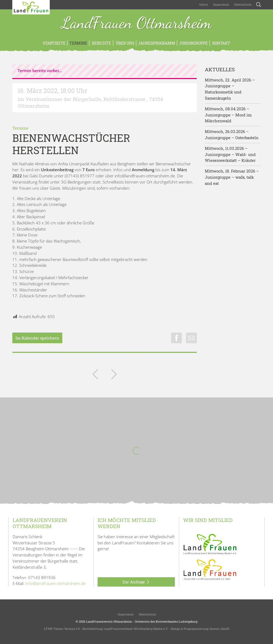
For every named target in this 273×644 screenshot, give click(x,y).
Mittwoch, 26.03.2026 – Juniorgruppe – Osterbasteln (232, 134)
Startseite (54, 43)
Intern (204, 4)
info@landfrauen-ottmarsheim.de (55, 583)
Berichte (101, 43)
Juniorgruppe (193, 43)
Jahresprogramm (157, 43)
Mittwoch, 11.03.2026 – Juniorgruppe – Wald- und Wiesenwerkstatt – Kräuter (230, 154)
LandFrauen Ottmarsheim (136, 24)
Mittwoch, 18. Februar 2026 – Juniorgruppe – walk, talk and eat (232, 177)
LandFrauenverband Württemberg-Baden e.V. (136, 629)
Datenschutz (243, 4)
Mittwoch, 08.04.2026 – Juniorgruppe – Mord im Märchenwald (228, 115)
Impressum (221, 4)
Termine (78, 43)
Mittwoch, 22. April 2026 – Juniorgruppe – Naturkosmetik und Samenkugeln (230, 89)
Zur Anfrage (136, 582)
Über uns (125, 43)
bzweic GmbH (219, 629)
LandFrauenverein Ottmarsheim (109, 621)
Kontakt (221, 43)
